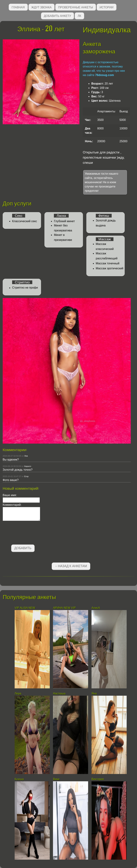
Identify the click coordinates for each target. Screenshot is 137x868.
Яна (94, 693)
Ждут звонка (42, 7)
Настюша (59, 693)
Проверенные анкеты (76, 7)
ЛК (79, 16)
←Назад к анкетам (71, 566)
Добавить (23, 548)
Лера (18, 693)
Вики (56, 779)
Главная (18, 7)
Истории (106, 7)
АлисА (96, 608)
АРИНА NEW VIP (64, 608)
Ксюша (19, 779)
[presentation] (30, 533)
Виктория (98, 779)
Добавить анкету (58, 16)
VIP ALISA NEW (25, 608)
